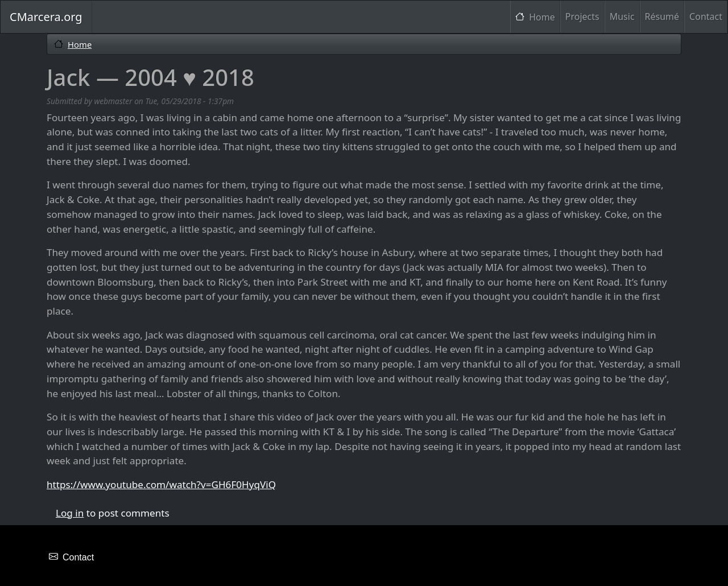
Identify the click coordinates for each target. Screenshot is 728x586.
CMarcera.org (46, 17)
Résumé (662, 16)
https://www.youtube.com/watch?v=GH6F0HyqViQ (161, 484)
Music (622, 16)
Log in (70, 513)
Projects (582, 16)
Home (542, 17)
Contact (706, 16)
